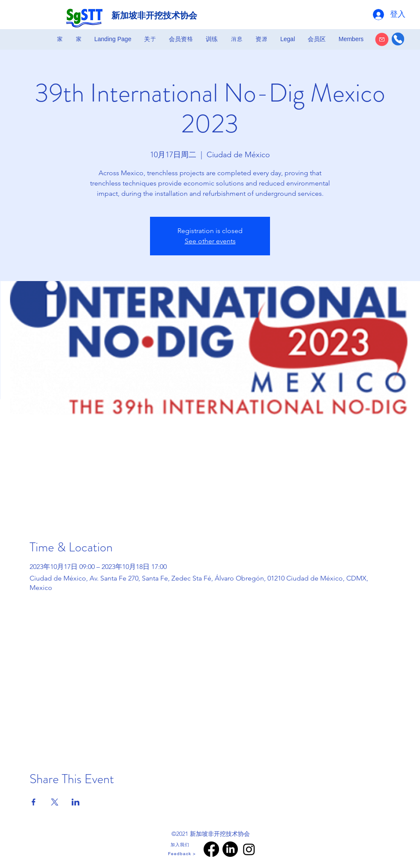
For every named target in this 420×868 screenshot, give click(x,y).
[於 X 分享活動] (55, 802)
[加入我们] (181, 845)
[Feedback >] (183, 853)
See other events (210, 241)
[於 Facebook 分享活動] (34, 802)
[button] (150, 39)
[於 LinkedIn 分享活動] (76, 802)
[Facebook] (211, 849)
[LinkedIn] (230, 849)
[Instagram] (249, 849)
